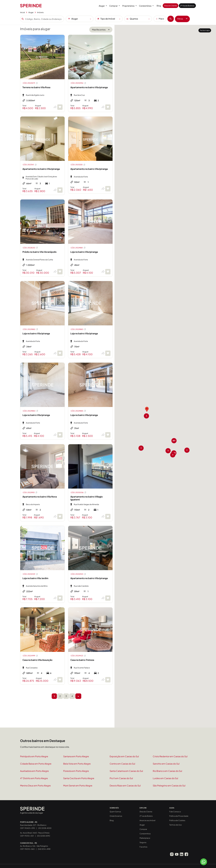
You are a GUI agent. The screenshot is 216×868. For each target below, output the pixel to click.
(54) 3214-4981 (44, 849)
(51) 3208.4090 (44, 836)
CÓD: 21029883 (78, 329)
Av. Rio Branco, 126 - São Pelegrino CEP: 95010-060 (34, 846)
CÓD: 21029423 (78, 656)
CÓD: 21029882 (30, 329)
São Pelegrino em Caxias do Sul (169, 786)
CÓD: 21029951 (30, 492)
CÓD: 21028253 (30, 248)
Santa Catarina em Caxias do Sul (126, 771)
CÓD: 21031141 (30, 165)
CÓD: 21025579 (30, 83)
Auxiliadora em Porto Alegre (34, 771)
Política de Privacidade (179, 816)
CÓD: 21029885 (78, 411)
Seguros (143, 842)
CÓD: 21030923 (78, 574)
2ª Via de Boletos (187, 6)
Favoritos (143, 847)
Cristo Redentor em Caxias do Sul (170, 756)
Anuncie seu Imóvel (147, 820)
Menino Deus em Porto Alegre (35, 786)
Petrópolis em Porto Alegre (34, 756)
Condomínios (146, 6)
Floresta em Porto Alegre (76, 771)
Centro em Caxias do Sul (122, 764)
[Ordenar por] (101, 30)
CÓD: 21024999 (30, 656)
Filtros (182, 19)
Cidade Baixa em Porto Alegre (36, 764)
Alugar (103, 6)
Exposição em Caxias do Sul (124, 756)
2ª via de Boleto (146, 816)
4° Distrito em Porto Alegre (34, 778)
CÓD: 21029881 (78, 248)
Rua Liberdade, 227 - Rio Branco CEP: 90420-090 (33, 825)
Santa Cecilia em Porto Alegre (79, 778)
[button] (147, 409)
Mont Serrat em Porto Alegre (78, 786)
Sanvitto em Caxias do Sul (166, 764)
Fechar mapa (205, 30)
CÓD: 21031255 (78, 165)
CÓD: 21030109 (30, 574)
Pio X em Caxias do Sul (121, 778)
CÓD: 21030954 (78, 83)
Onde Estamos (116, 816)
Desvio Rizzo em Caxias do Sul (125, 786)
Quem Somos (115, 812)
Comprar (115, 6)
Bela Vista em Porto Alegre (77, 764)
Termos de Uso (175, 825)
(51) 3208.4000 (45, 828)
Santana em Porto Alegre (76, 756)
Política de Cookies (177, 820)
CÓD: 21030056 (79, 492)
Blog (159, 6)
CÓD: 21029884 (31, 411)
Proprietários (129, 6)
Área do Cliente (171, 6)
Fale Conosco (175, 812)
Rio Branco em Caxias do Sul (167, 771)
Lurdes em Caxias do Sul (165, 778)
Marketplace (145, 838)
